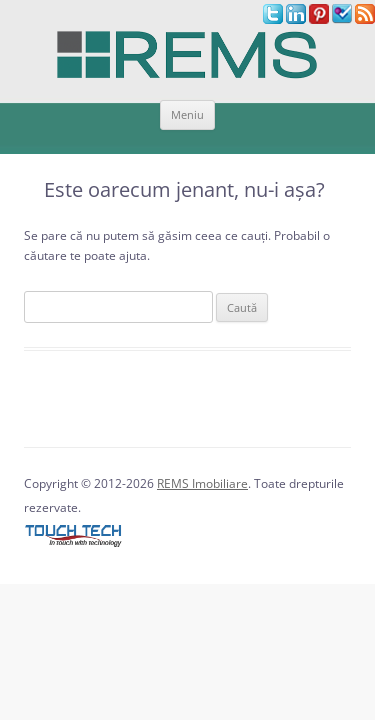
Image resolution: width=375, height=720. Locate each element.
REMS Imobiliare (202, 483)
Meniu (187, 114)
